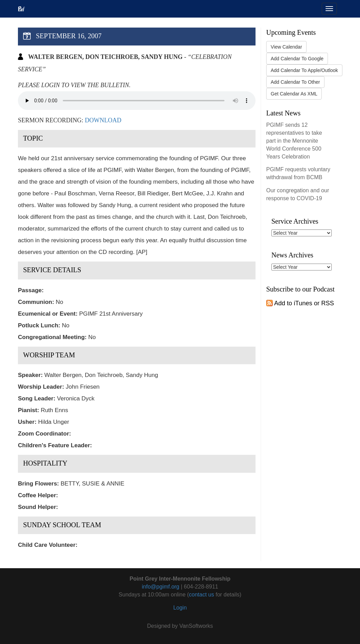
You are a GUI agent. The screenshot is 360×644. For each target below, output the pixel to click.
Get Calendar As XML (294, 94)
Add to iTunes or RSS (300, 303)
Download (103, 120)
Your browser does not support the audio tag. (137, 101)
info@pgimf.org (161, 587)
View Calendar (286, 47)
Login (180, 608)
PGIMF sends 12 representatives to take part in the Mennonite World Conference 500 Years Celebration (294, 141)
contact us (202, 595)
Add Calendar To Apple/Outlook (304, 70)
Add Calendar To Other (295, 82)
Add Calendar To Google (297, 59)
